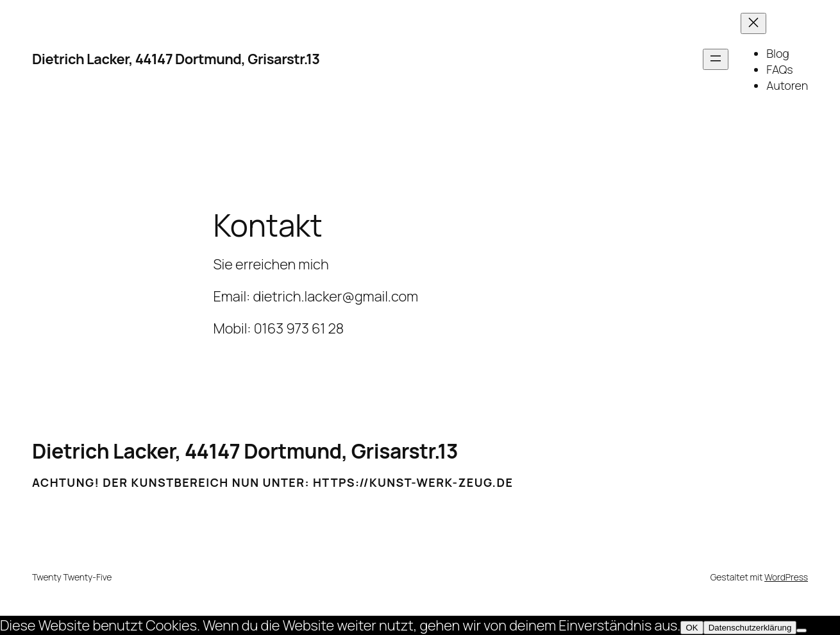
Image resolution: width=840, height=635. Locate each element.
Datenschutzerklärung (750, 628)
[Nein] (802, 631)
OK (692, 628)
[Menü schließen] (753, 23)
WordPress (786, 577)
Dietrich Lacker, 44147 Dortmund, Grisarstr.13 (176, 59)
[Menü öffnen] (716, 59)
